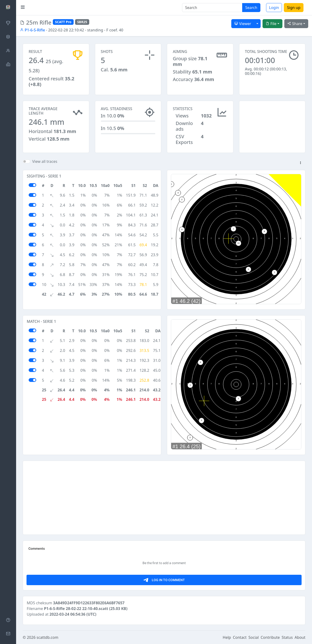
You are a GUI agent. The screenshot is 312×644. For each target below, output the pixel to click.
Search (251, 8)
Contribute (270, 637)
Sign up (294, 8)
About (300, 637)
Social (254, 637)
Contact (240, 637)
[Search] (212, 8)
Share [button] (295, 24)
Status (287, 637)
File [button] (271, 24)
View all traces (45, 161)
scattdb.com (47, 637)
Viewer (243, 24)
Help (227, 637)
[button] (300, 163)
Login (274, 8)
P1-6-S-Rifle (32, 30)
